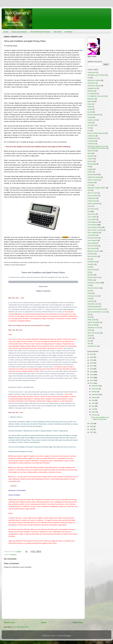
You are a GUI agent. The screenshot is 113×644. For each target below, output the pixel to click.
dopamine (91, 156)
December (95, 386)
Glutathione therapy (94, 177)
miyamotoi (91, 264)
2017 (92, 366)
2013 (92, 378)
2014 (92, 375)
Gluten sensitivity (93, 180)
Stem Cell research (94, 333)
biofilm (90, 107)
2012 (92, 380)
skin (89, 314)
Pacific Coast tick (93, 277)
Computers (13, 555)
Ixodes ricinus (92, 201)
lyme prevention (93, 238)
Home (6, 32)
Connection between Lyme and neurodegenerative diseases (98, 147)
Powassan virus (93, 296)
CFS (89, 131)
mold (89, 267)
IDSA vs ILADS (93, 193)
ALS (89, 78)
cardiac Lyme (92, 120)
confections (91, 144)
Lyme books (92, 214)
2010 (92, 424)
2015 (92, 372)
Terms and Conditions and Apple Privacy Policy (100, 418)
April (93, 409)
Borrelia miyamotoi (94, 115)
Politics (90, 293)
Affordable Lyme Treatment (96, 75)
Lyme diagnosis (93, 222)
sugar (89, 336)
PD (89, 285)
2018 (92, 363)
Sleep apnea (92, 320)
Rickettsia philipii (93, 307)
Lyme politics (92, 235)
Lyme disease (92, 225)
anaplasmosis (92, 88)
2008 (92, 429)
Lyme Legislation (93, 233)
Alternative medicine (94, 80)
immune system (93, 196)
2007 (92, 432)
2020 (92, 357)
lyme (89, 211)
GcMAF (90, 172)
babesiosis (91, 99)
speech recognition (94, 322)
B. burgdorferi (92, 94)
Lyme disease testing (94, 227)
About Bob (57, 32)
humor (90, 185)
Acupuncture (92, 72)
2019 (92, 360)
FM (89, 167)
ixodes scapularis (93, 204)
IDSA (89, 190)
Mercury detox (92, 256)
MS (89, 272)
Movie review (92, 270)
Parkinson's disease (94, 283)
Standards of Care (94, 328)
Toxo (89, 343)
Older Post (78, 622)
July (93, 400)
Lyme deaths (92, 219)
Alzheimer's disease (94, 86)
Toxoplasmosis (92, 346)
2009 (92, 426)
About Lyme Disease (19, 32)
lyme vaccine (92, 248)
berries (90, 104)
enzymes (91, 159)
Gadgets (90, 169)
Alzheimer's (91, 83)
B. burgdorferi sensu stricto (96, 96)
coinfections (91, 136)
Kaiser (90, 206)
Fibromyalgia (92, 164)
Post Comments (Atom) (21, 627)
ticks (89, 341)
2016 (92, 369)
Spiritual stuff (92, 325)
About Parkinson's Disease (40, 32)
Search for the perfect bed (96, 309)
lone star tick (92, 209)
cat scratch (91, 125)
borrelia (90, 112)
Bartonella (91, 101)
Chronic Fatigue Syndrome (96, 133)
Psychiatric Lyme (93, 304)
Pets (89, 291)
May (93, 406)
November (95, 389)
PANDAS (91, 280)
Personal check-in (93, 288)
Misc (89, 259)
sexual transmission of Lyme (97, 312)
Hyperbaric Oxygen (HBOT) (97, 188)
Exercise (90, 161)
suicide (90, 338)
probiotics (91, 301)
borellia (90, 109)
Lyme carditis (92, 217)
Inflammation (92, 198)
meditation (91, 254)
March (94, 412)
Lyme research (92, 240)
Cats (89, 128)
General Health (93, 175)
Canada (90, 117)
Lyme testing (92, 243)
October (94, 392)
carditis (90, 123)
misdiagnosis (92, 262)
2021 (92, 354)
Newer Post (9, 622)
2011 (92, 383)
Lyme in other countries (95, 230)
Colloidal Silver (92, 138)
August (94, 397)
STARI (90, 330)
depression (91, 151)
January (94, 415)
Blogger (68, 636)
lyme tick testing (93, 246)
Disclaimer (69, 32)
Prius (89, 299)
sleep (89, 317)
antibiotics (91, 91)
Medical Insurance (94, 251)
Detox (89, 153)
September (95, 395)
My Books (91, 275)
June (93, 403)
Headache (91, 182)
